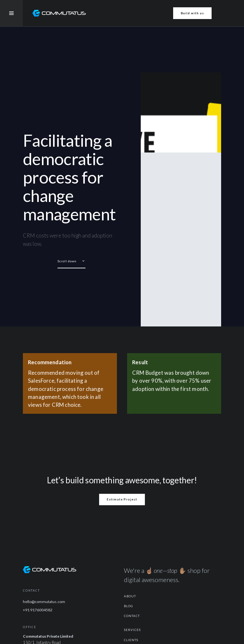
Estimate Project (122, 499)
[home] (59, 13)
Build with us (192, 13)
